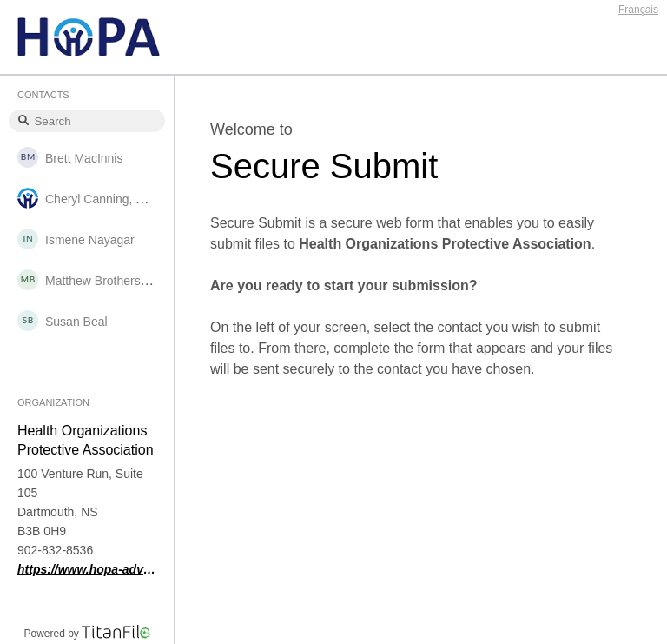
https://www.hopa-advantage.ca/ (87, 569)
